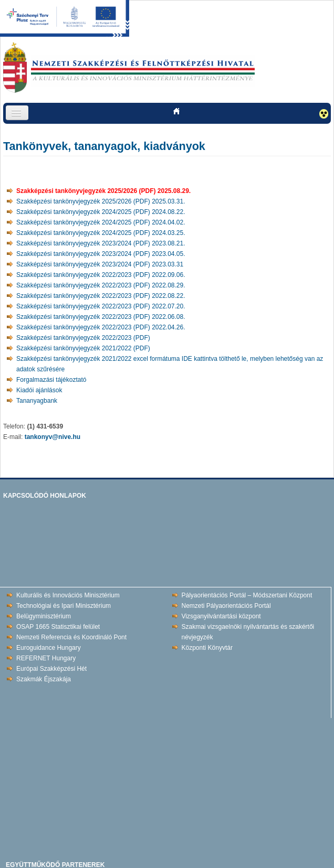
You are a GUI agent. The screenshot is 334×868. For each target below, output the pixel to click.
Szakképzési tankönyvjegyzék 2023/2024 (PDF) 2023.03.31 (100, 264)
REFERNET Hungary (46, 658)
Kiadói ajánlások (39, 390)
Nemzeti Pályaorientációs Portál (226, 606)
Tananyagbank (37, 401)
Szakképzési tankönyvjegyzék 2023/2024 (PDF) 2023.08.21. (101, 243)
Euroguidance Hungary (49, 648)
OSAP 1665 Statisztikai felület (58, 627)
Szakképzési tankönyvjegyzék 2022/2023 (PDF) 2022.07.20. (101, 306)
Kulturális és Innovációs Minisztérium (68, 595)
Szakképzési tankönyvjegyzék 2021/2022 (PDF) (83, 348)
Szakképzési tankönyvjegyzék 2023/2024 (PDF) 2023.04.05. (101, 254)
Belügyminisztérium (44, 616)
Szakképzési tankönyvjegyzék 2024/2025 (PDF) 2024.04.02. (101, 222)
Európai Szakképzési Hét (51, 669)
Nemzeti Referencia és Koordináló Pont (71, 637)
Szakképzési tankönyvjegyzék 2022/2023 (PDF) (83, 338)
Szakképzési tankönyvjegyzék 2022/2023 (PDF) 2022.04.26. (101, 327)
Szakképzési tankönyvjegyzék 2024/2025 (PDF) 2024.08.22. (101, 212)
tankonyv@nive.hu (53, 437)
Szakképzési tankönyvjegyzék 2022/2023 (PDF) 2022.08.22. (101, 296)
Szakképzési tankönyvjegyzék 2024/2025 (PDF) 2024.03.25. (101, 233)
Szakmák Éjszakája (44, 679)
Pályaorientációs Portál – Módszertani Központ (247, 595)
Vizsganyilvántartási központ (221, 616)
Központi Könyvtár (207, 648)
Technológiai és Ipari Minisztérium (64, 606)
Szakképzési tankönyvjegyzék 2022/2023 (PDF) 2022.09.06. (101, 275)
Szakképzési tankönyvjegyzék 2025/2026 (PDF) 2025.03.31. (101, 201)
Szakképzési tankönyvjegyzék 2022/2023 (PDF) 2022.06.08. (101, 317)
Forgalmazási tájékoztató (51, 380)
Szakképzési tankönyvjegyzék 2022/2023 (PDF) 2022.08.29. (101, 285)
